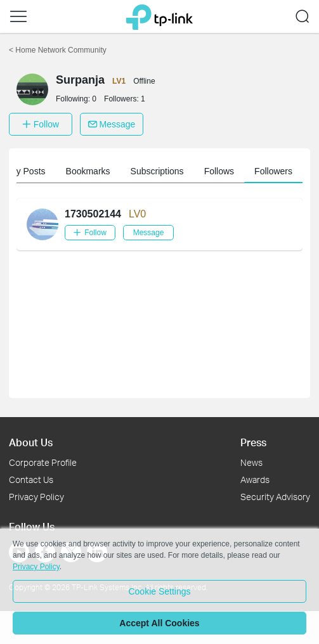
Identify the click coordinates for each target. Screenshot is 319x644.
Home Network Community (58, 50)
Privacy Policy (36, 497)
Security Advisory (275, 497)
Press (253, 442)
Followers (277, 171)
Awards (255, 480)
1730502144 (93, 214)
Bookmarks (91, 171)
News (251, 462)
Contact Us (31, 480)
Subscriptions (160, 171)
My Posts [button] (30, 171)
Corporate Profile (43, 462)
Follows (222, 171)
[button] (18, 16)
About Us (31, 442)
